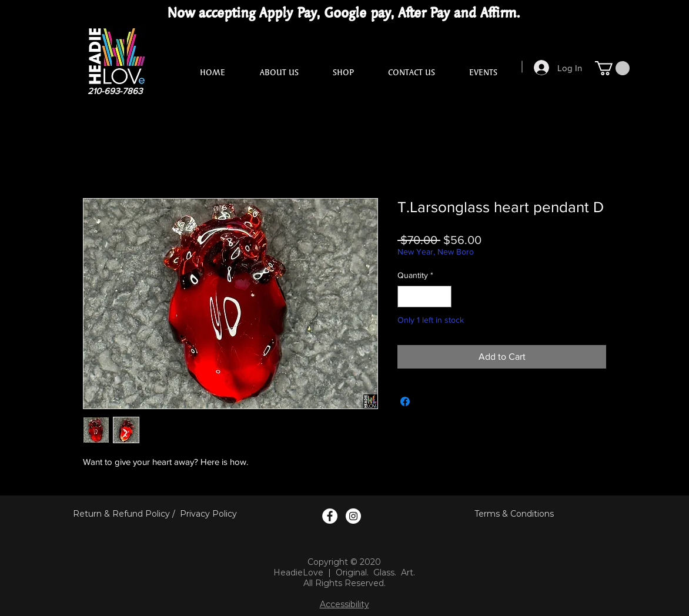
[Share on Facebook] (405, 401)
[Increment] (442, 297)
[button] (612, 68)
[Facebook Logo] (330, 516)
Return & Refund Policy (121, 514)
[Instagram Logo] (353, 516)
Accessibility (344, 604)
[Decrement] (407, 297)
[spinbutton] (424, 297)
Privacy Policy (208, 514)
